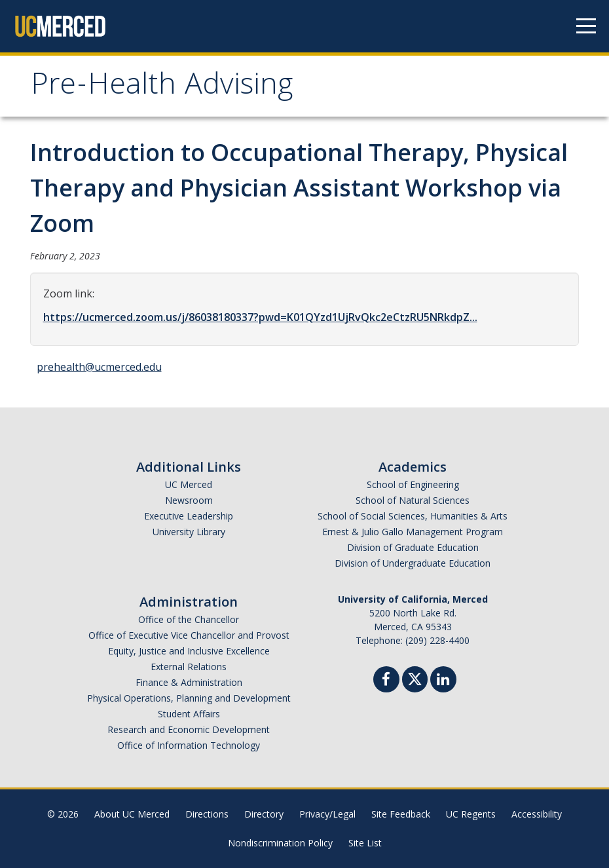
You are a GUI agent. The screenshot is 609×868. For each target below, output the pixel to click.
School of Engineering (413, 484)
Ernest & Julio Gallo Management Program (413, 532)
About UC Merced (132, 814)
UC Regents (471, 814)
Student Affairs (189, 714)
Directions (207, 814)
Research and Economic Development (189, 729)
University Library (189, 532)
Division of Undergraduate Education (413, 563)
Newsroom (189, 500)
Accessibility (537, 814)
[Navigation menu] (586, 26)
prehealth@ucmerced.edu (99, 367)
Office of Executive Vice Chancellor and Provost (189, 635)
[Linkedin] (443, 681)
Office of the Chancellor (189, 619)
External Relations (189, 667)
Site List (365, 843)
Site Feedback (401, 814)
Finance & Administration (189, 682)
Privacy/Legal (327, 814)
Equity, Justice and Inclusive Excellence (189, 651)
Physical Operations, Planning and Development (189, 698)
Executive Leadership (189, 516)
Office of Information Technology (189, 745)
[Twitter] (415, 678)
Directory (264, 814)
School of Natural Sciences (413, 500)
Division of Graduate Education (413, 547)
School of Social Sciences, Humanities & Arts (413, 516)
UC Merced (189, 484)
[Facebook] (386, 681)
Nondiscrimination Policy (280, 843)
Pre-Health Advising (162, 87)
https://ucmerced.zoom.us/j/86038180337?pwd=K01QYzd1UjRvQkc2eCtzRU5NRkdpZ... (260, 317)
